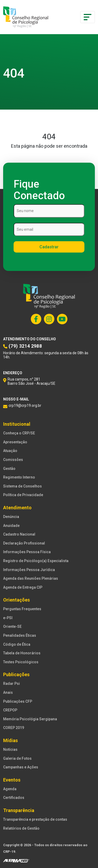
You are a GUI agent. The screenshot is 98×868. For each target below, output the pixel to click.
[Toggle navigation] (88, 17)
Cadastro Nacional (19, 534)
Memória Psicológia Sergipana (30, 719)
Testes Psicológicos (21, 662)
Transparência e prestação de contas (35, 819)
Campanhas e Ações (21, 767)
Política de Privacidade (23, 495)
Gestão (9, 469)
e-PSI (8, 618)
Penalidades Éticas (20, 635)
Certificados (14, 798)
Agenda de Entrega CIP (23, 587)
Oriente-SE (12, 626)
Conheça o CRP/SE (19, 433)
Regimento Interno (19, 477)
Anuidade (11, 526)
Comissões (13, 460)
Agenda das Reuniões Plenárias (31, 578)
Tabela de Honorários (22, 653)
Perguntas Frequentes (22, 609)
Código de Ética (17, 644)
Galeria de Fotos (17, 758)
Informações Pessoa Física (27, 552)
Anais (8, 692)
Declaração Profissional (24, 543)
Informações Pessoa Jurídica (29, 570)
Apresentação (15, 442)
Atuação (10, 451)
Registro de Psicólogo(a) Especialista (36, 561)
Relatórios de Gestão (21, 828)
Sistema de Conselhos (22, 486)
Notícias (10, 749)
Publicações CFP (18, 701)
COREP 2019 (14, 728)
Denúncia (11, 517)
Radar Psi (11, 684)
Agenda (10, 789)
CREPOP (10, 710)
